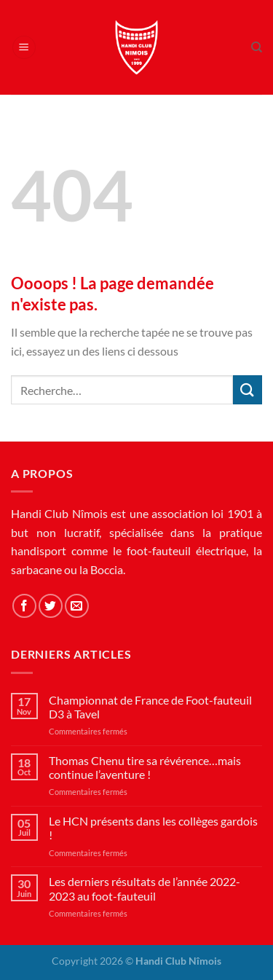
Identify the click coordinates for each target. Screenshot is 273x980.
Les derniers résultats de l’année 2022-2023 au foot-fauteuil (145, 888)
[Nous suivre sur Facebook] (24, 606)
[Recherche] (257, 47)
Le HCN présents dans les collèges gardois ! (153, 828)
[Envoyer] (248, 389)
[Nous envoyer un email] (77, 606)
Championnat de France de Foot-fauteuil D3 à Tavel (150, 707)
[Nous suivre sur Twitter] (51, 606)
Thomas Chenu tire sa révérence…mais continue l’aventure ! (145, 767)
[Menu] (24, 48)
